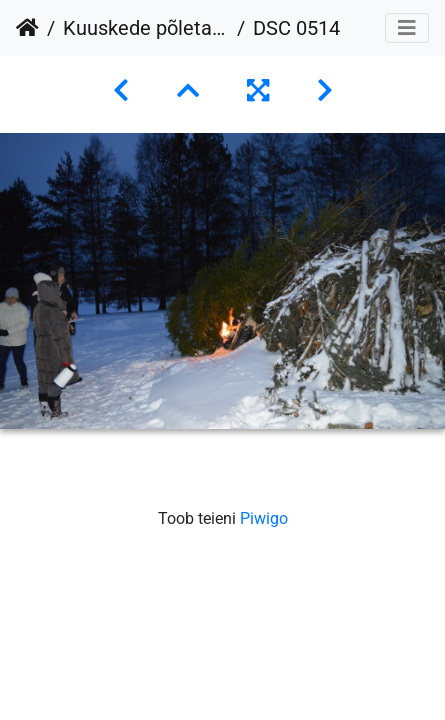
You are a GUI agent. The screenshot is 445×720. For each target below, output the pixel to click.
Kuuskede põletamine (146, 28)
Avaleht (27, 28)
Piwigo (264, 518)
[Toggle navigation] (407, 28)
